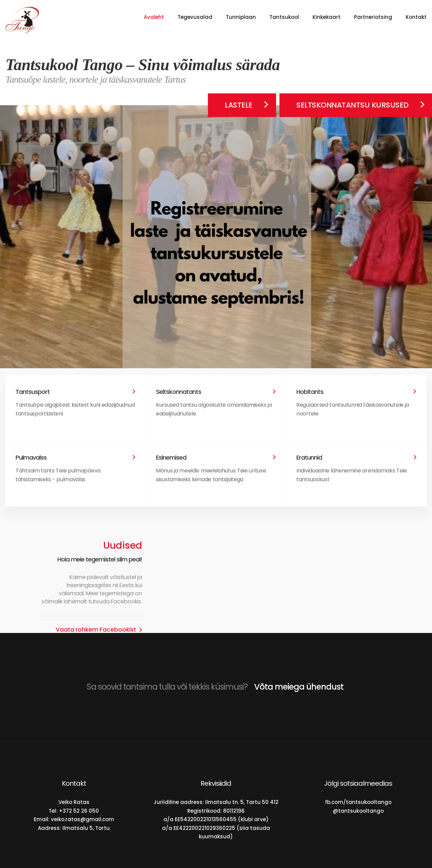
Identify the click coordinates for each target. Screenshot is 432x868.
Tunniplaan (241, 17)
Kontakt (416, 17)
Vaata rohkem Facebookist (96, 630)
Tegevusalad (195, 17)
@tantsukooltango (358, 811)
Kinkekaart (327, 17)
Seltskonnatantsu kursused (353, 105)
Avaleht (154, 17)
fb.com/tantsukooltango (358, 802)
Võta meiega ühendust (299, 687)
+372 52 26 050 (79, 811)
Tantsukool (284, 17)
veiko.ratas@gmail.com (83, 819)
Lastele (239, 105)
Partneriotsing (373, 17)
